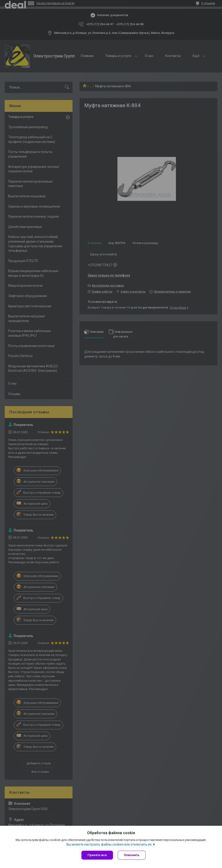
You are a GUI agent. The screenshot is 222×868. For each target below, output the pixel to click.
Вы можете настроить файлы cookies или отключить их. (109, 844)
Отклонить (132, 855)
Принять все (97, 855)
